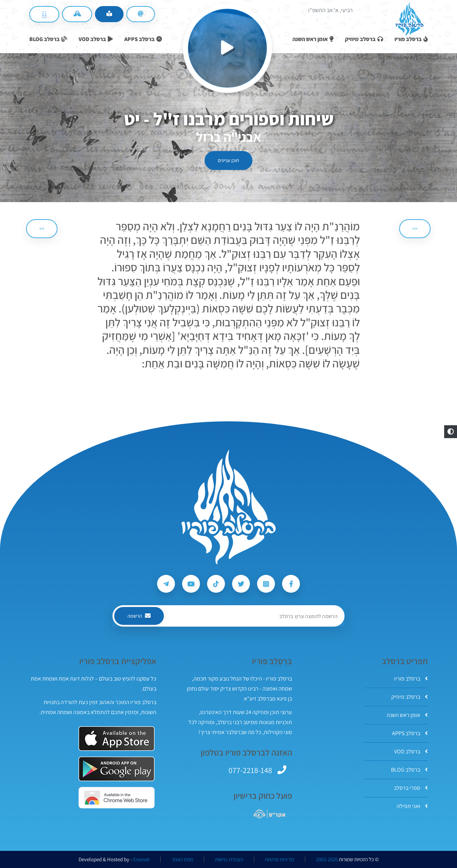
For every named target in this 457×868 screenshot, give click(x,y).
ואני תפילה (412, 806)
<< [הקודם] (415, 229)
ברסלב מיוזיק (410, 697)
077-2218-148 (250, 770)
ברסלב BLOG (409, 770)
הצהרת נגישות (229, 859)
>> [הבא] (42, 229)
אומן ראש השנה (407, 715)
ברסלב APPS (410, 733)
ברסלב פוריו (411, 679)
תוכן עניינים (228, 160)
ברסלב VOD (411, 751)
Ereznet (141, 859)
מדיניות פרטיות (280, 859)
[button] (451, 432)
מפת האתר (182, 859)
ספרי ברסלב (411, 788)
